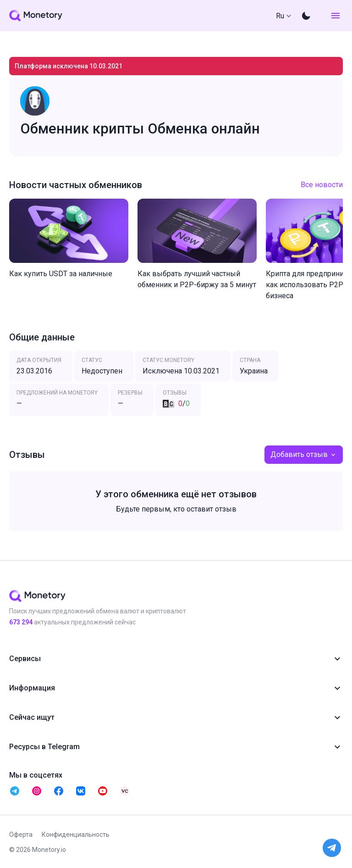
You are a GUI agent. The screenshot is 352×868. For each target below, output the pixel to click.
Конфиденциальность (76, 835)
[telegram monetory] (15, 791)
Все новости (322, 185)
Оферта (21, 835)
